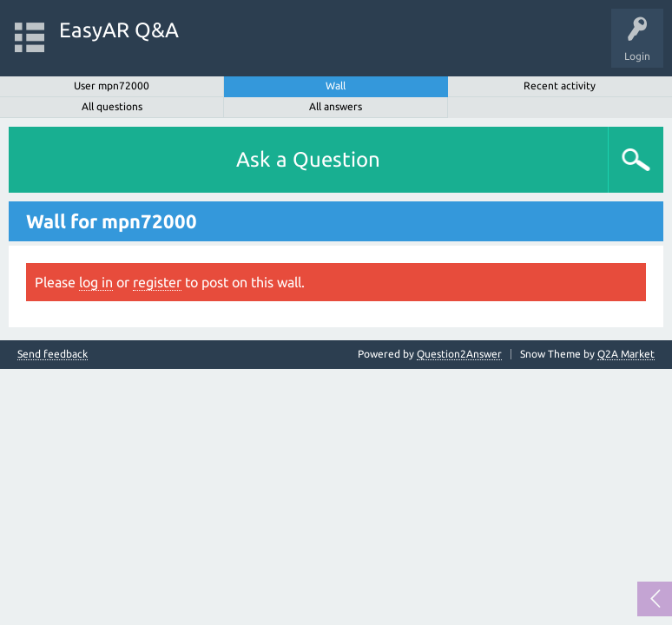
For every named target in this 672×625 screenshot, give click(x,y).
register (157, 282)
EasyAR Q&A (119, 30)
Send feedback (53, 354)
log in (96, 282)
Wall (336, 86)
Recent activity (560, 86)
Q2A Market (626, 354)
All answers (336, 106)
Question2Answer (459, 354)
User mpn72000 (112, 86)
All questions (112, 106)
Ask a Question (308, 159)
